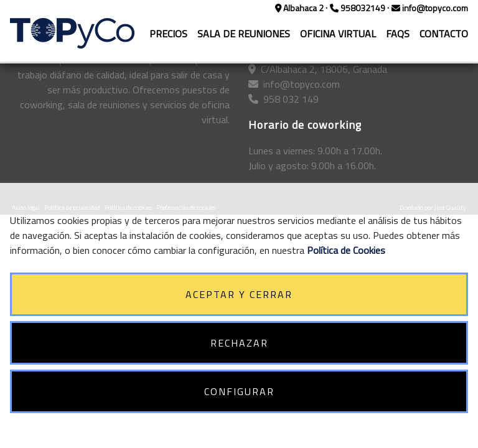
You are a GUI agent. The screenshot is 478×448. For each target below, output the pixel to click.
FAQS (398, 34)
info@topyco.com (430, 8)
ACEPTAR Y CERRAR (239, 294)
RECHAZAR (239, 343)
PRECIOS (168, 34)
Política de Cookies (346, 250)
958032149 (358, 8)
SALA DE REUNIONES (244, 34)
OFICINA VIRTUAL (338, 34)
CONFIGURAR (239, 391)
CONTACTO (444, 34)
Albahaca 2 (301, 8)
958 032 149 (284, 99)
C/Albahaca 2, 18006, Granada (318, 69)
